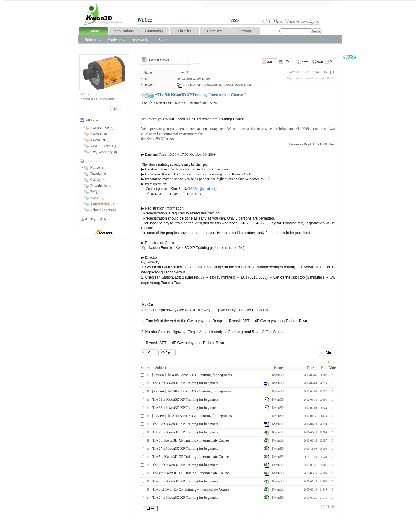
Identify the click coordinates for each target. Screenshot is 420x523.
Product (93, 31)
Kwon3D (183, 72)
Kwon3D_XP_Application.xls (200, 85)
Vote (332, 368)
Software (93, 40)
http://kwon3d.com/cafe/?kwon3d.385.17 (310, 78)
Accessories (141, 40)
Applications (124, 31)
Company (214, 31)
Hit (323, 368)
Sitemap (245, 31)
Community (154, 31)
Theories (184, 31)
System (164, 40)
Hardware (116, 40)
